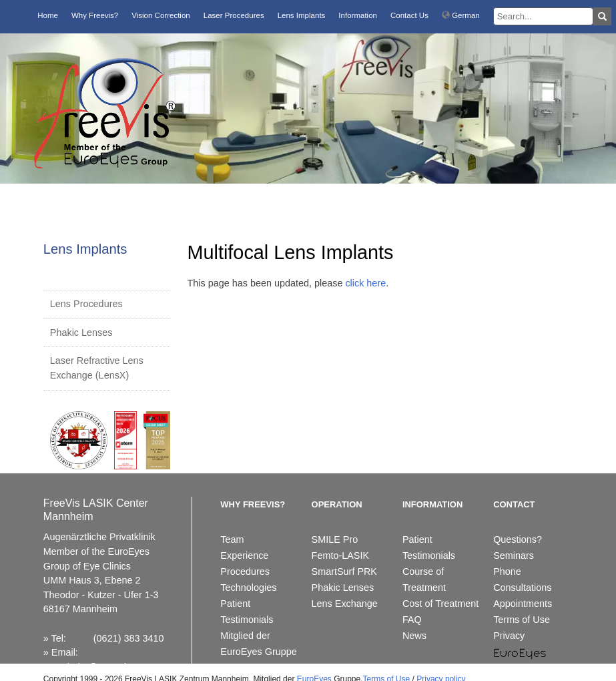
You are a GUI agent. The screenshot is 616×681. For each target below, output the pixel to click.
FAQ (412, 620)
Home (48, 15)
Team (232, 539)
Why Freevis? (95, 15)
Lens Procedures (86, 304)
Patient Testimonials (247, 612)
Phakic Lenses (81, 332)
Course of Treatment (424, 580)
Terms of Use (522, 620)
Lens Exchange (345, 604)
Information (358, 15)
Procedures (245, 572)
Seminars (514, 555)
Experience (244, 555)
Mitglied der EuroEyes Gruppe (258, 644)
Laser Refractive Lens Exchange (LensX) (97, 368)
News (414, 636)
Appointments (523, 604)
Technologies (248, 588)
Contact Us (409, 15)
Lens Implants (302, 15)
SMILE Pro (335, 539)
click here (365, 283)
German (461, 15)
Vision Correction (161, 15)
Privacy (509, 636)
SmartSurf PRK (344, 572)
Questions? (518, 539)
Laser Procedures (234, 15)
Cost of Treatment (440, 604)
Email (63, 652)
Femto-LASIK (340, 555)
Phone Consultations (522, 580)
